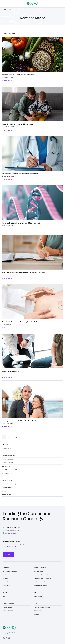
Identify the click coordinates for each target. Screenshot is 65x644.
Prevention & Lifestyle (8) (9, 477)
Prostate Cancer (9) (7, 480)
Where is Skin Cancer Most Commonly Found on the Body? (21, 322)
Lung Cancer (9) (6, 466)
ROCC (36, 604)
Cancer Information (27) (8, 456)
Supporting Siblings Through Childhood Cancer (17, 124)
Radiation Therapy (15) (8, 488)
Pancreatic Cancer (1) (8, 473)
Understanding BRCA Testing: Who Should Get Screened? (21, 223)
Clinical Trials (6, 586)
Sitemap (36, 614)
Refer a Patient (38, 597)
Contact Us (9, 554)
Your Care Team (38, 571)
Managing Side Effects (40, 586)
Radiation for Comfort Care (42, 582)
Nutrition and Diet (7, 607)
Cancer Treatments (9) (8, 459)
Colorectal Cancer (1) (7, 463)
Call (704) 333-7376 (10, 547)
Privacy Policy (38, 611)
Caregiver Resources (8, 604)
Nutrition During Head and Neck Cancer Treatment (18, 75)
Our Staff (5, 582)
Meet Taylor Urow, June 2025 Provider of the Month (19, 421)
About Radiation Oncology (10, 571)
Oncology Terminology (9, 611)
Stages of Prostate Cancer (10, 371)
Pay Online (37, 600)
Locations (5, 575)
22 (16, 437)
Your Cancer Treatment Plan (42, 575)
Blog (4, 597)
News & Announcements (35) (10, 470)
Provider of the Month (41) (9, 484)
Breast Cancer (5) (6, 452)
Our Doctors (6, 578)
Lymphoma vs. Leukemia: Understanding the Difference (20, 174)
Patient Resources (8, 600)
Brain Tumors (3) (6, 449)
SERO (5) (4, 491)
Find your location (10, 533)
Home (4, 10)
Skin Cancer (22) (6, 495)
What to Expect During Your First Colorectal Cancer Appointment (23, 273)
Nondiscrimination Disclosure (42, 607)
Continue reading (7, 81)
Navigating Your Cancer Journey (43, 578)
